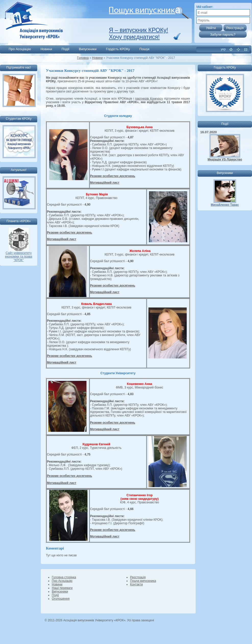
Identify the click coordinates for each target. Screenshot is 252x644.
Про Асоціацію (20, 49)
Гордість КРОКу (118, 49)
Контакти (136, 584)
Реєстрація (138, 577)
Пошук (144, 49)
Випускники (88, 49)
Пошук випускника (143, 581)
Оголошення (61, 599)
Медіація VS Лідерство (225, 159)
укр (223, 49)
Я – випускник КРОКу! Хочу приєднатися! (138, 33)
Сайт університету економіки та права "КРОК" (19, 255)
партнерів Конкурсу (149, 99)
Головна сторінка (64, 577)
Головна (83, 58)
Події (66, 49)
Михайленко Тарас (225, 205)
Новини (46, 49)
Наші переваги (62, 588)
